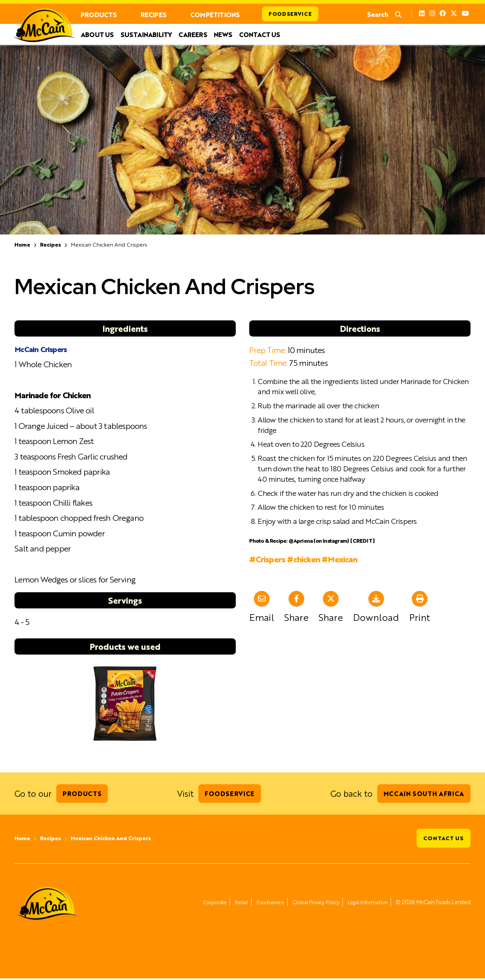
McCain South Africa (422, 795)
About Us (97, 35)
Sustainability (146, 35)
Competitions (215, 15)
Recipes (154, 15)
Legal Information (366, 904)
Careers (193, 35)
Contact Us (260, 35)
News (223, 35)
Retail (232, 904)
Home (22, 245)
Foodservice (291, 14)
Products (99, 15)
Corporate (204, 904)
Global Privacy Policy (311, 904)
